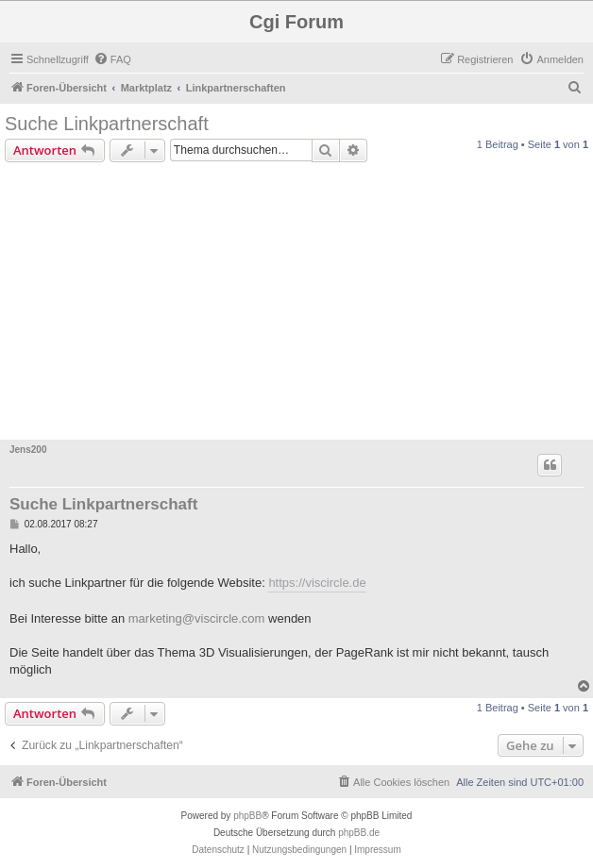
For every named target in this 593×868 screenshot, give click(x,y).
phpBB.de (359, 833)
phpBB (247, 816)
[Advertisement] (296, 304)
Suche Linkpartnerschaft (107, 124)
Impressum (377, 850)
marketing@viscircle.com (197, 618)
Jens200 (28, 450)
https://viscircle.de (317, 583)
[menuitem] (112, 59)
